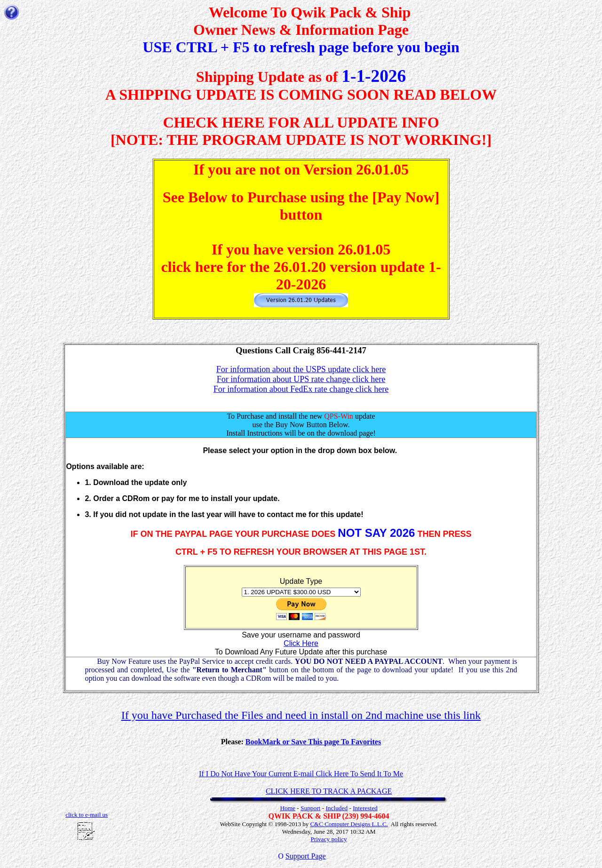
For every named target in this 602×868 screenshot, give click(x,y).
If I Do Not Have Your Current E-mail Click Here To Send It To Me (301, 774)
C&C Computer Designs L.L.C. (349, 824)
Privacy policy (329, 839)
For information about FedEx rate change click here (301, 389)
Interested (365, 808)
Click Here (301, 643)
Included (337, 808)
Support (310, 808)
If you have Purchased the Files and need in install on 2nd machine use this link (301, 715)
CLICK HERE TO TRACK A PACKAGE (329, 791)
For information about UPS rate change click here (301, 379)
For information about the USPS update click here (301, 369)
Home (288, 808)
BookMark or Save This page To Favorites (313, 742)
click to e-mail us (87, 815)
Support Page (306, 856)
